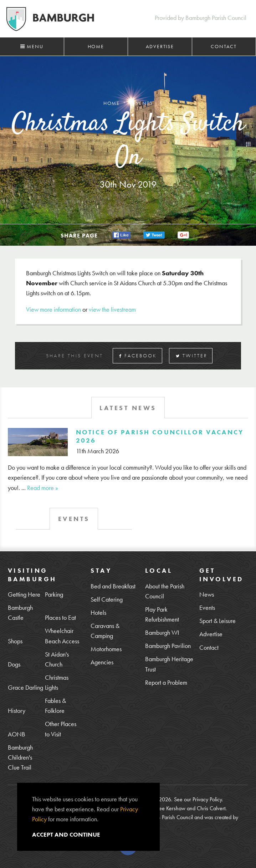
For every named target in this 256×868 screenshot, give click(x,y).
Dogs (14, 664)
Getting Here (24, 594)
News (207, 594)
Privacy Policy (207, 799)
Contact (224, 46)
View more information (53, 309)
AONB (17, 734)
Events (207, 607)
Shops (15, 641)
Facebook (138, 356)
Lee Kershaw (171, 808)
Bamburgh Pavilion (168, 646)
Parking (54, 594)
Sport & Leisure (217, 621)
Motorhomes (106, 649)
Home (96, 46)
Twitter (192, 356)
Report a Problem (166, 682)
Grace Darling (25, 687)
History (17, 711)
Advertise (160, 46)
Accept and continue (66, 834)
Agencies (102, 662)
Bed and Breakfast (113, 586)
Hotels (98, 612)
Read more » (43, 488)
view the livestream (112, 309)
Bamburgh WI (162, 632)
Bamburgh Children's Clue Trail (20, 757)
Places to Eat (60, 617)
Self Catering (107, 599)
